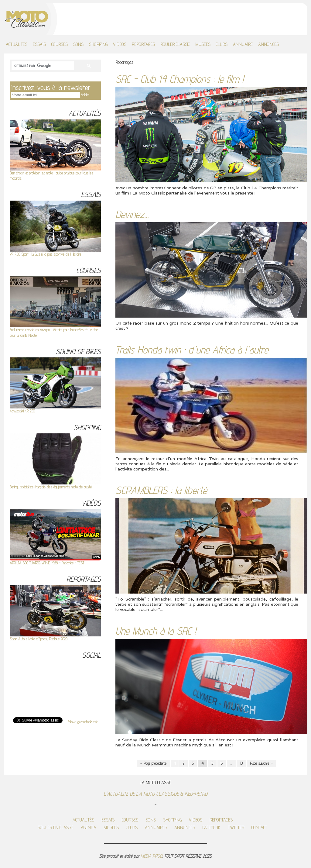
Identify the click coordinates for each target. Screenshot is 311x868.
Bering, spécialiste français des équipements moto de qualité (51, 487)
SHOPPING (98, 44)
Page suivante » (261, 763)
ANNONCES (268, 44)
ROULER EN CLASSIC (56, 827)
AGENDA (89, 827)
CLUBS (222, 44)
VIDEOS (120, 44)
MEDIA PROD (151, 856)
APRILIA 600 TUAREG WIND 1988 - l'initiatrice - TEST (47, 563)
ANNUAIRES (156, 827)
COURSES (60, 44)
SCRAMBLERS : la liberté (161, 490)
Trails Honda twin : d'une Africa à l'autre (192, 350)
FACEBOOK (211, 827)
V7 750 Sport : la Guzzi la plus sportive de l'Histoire (45, 254)
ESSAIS (39, 44)
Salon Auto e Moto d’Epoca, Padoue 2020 (39, 639)
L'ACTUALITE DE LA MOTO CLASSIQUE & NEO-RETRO (155, 794)
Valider (85, 95)
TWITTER (236, 827)
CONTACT (259, 827)
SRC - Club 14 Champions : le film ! (179, 79)
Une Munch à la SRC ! (156, 631)
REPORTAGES (143, 44)
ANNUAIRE (243, 44)
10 (241, 763)
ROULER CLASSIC (175, 44)
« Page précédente (153, 763)
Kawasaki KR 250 (22, 411)
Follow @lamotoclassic (83, 722)
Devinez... (132, 214)
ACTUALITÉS (17, 44)
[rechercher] (42, 66)
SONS (78, 44)
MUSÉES (203, 44)
